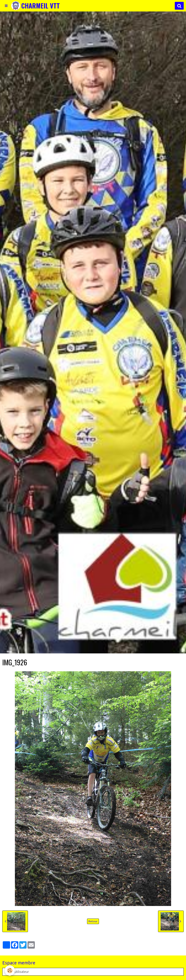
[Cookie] (10, 970)
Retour (93, 921)
